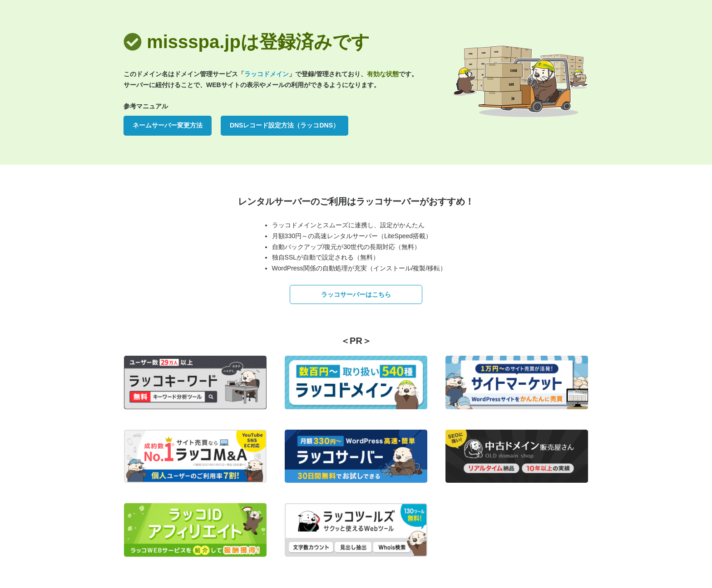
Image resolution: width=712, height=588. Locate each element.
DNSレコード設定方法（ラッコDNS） (284, 125)
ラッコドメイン (267, 74)
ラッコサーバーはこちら (356, 294)
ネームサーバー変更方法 (168, 125)
